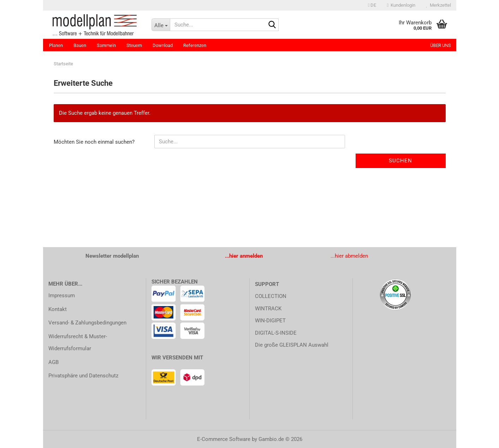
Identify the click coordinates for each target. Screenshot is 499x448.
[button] (372, 5)
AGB (54, 362)
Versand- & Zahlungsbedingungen (87, 323)
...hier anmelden (244, 256)
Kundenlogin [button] (401, 5)
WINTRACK (268, 309)
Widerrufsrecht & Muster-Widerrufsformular (78, 343)
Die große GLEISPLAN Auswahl (292, 345)
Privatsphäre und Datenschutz (83, 376)
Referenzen (195, 45)
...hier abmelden (349, 256)
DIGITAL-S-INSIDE (276, 333)
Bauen (80, 45)
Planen (56, 45)
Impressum (62, 295)
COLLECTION (271, 296)
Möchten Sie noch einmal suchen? (94, 142)
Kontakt (58, 309)
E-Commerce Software (224, 439)
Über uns (441, 45)
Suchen (400, 161)
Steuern (134, 45)
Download (163, 45)
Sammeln (106, 45)
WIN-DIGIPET (270, 321)
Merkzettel (438, 5)
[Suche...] (161, 25)
